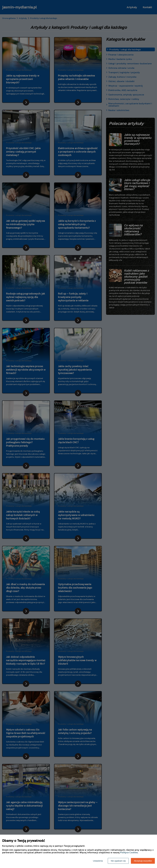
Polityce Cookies (129, 852)
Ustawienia (98, 861)
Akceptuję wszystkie (143, 861)
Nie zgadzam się (118, 861)
